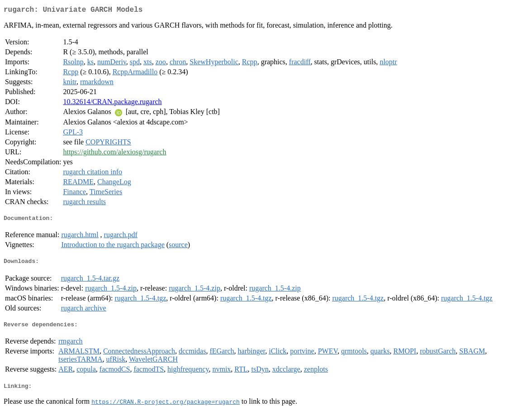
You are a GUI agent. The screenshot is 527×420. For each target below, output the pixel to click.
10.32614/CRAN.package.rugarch (112, 103)
